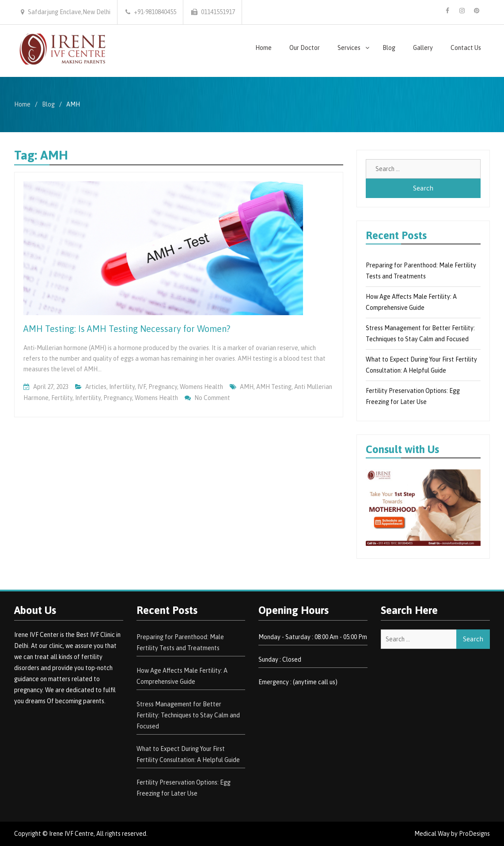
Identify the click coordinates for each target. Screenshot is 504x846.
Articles (96, 387)
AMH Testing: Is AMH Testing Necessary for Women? (127, 329)
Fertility (62, 398)
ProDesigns (474, 834)
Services (349, 48)
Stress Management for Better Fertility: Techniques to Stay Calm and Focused (188, 715)
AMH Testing (274, 387)
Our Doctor (305, 48)
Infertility (122, 387)
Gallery (423, 48)
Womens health (156, 398)
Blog (389, 48)
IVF (142, 387)
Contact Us (466, 48)
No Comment (212, 398)
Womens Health (201, 387)
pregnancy (163, 387)
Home (263, 48)
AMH (247, 387)
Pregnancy (118, 398)
